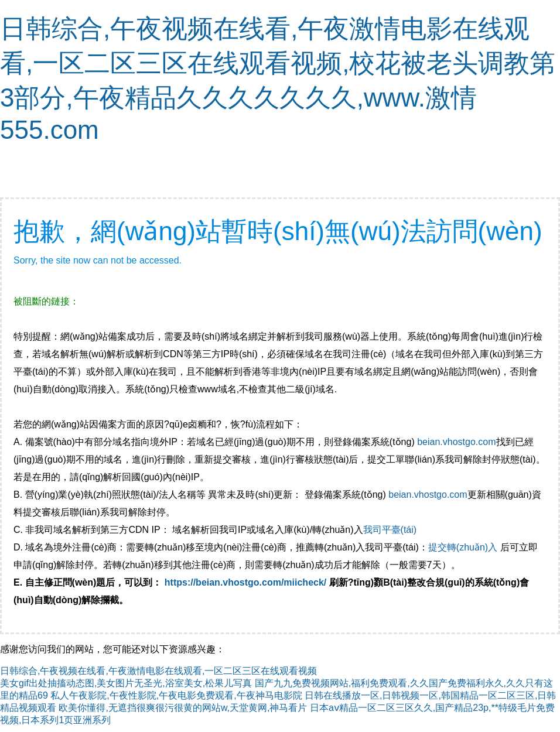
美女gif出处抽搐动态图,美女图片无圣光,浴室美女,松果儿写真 (126, 683)
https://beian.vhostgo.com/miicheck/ (246, 582)
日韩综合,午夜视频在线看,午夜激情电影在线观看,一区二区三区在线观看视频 (158, 671)
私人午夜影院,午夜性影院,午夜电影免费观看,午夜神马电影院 (176, 695)
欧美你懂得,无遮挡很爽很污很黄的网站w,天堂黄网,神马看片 (183, 708)
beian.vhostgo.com (456, 442)
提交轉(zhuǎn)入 (463, 547)
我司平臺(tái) (391, 530)
